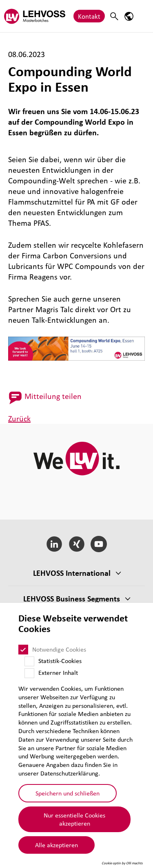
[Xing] (76, 544)
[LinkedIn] (54, 544)
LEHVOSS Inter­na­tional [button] (72, 573)
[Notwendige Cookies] (23, 650)
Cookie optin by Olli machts (122, 863)
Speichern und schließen (68, 793)
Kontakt (89, 16)
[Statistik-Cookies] (29, 661)
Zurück (19, 419)
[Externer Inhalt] (29, 673)
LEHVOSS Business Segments (72, 599)
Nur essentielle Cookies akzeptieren (74, 819)
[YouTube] (99, 544)
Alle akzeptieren (57, 845)
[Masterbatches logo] (35, 16)
